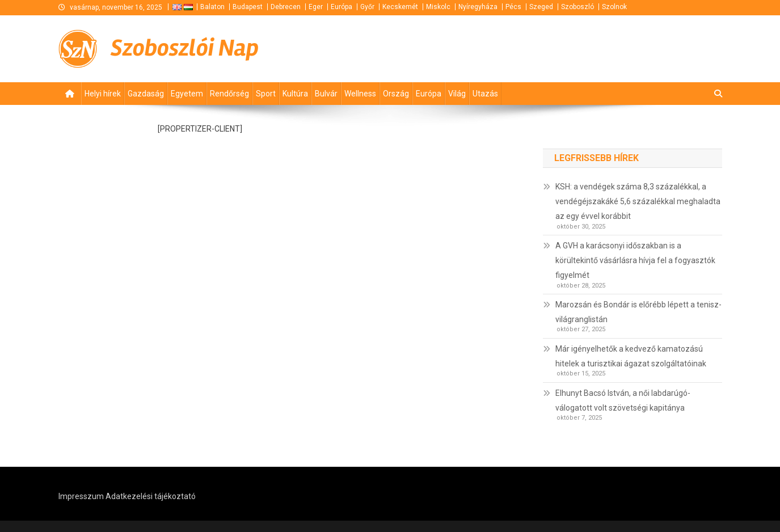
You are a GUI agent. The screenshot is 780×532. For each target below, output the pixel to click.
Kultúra (295, 94)
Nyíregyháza (478, 7)
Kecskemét (400, 7)
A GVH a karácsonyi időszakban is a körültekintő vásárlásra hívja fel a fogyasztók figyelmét (635, 260)
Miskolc (438, 7)
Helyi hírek (103, 94)
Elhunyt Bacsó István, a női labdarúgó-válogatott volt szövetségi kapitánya (623, 400)
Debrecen (286, 7)
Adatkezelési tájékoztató (151, 496)
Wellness (360, 94)
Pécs (513, 7)
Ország (396, 94)
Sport (266, 94)
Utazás (485, 94)
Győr (367, 7)
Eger (316, 7)
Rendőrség (229, 94)
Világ (457, 94)
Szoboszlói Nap (185, 48)
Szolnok (614, 7)
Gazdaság (146, 94)
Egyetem (187, 94)
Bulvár (326, 94)
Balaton (212, 7)
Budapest (248, 7)
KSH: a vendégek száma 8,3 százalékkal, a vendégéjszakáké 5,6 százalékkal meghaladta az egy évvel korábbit (638, 201)
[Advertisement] (586, 49)
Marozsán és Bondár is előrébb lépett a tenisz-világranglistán (638, 312)
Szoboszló (577, 7)
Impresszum (81, 496)
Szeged (541, 7)
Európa (341, 7)
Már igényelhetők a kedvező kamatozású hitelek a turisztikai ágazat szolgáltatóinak (631, 356)
